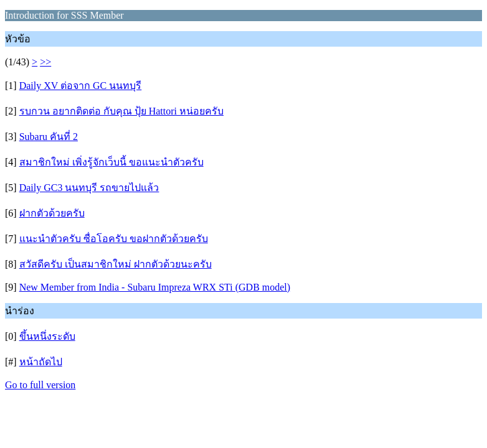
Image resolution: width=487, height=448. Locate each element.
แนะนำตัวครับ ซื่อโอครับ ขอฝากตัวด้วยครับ (114, 239)
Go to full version (40, 385)
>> (45, 62)
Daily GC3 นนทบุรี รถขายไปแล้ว (89, 188)
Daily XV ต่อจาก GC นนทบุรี (81, 86)
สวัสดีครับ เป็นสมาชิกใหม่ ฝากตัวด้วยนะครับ (116, 264)
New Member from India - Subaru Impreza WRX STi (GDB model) (155, 287)
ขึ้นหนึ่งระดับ (47, 336)
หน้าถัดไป (41, 362)
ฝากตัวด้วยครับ (52, 213)
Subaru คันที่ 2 (49, 137)
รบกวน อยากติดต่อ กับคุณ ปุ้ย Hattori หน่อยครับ (121, 111)
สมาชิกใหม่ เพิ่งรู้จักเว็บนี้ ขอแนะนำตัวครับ (111, 162)
